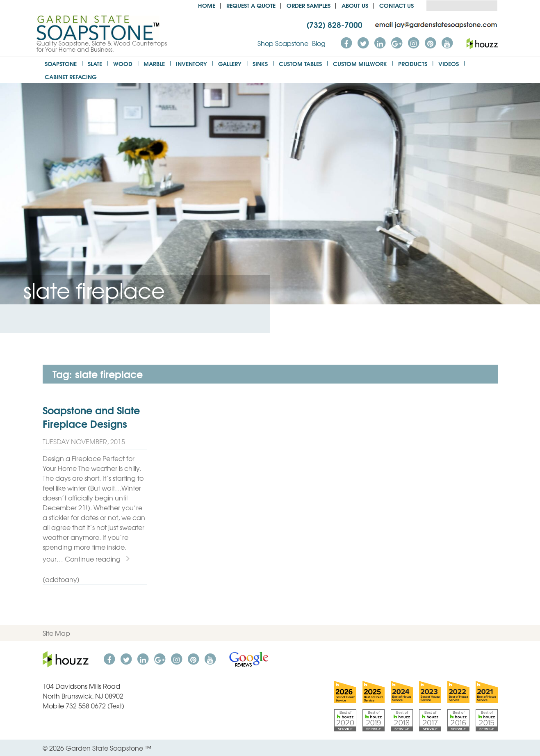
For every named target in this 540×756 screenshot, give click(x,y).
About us (355, 5)
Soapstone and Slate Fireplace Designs (91, 417)
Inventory (191, 63)
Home (207, 5)
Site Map (56, 633)
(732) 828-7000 (334, 24)
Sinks (260, 63)
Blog (319, 43)
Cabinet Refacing (71, 77)
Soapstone (61, 63)
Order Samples (309, 5)
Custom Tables (300, 63)
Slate (95, 63)
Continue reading (97, 559)
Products (413, 63)
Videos (449, 63)
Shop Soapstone (283, 43)
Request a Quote (251, 5)
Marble (154, 63)
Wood (123, 63)
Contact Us (396, 5)
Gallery (230, 63)
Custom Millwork (360, 63)
